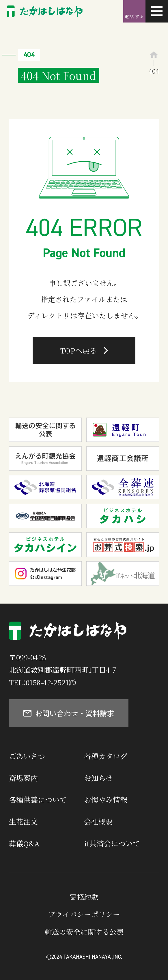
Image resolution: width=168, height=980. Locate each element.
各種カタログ (106, 756)
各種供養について (38, 799)
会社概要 (98, 821)
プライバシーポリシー (84, 914)
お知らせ (98, 778)
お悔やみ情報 (106, 799)
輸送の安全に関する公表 (84, 932)
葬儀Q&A (24, 843)
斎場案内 (23, 778)
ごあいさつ (27, 756)
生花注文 (23, 821)
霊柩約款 (84, 897)
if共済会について (112, 843)
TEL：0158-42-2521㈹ (42, 682)
